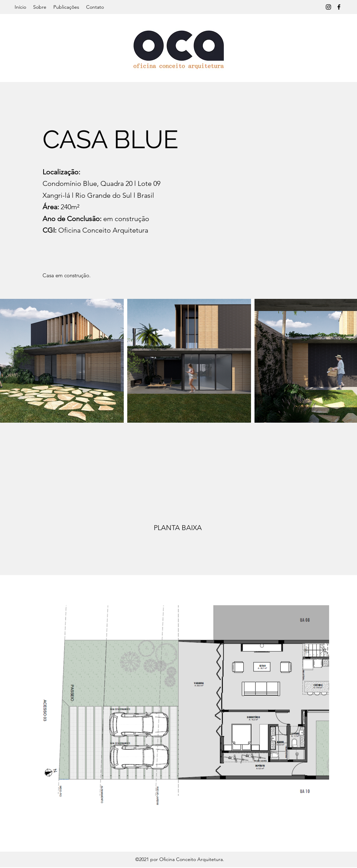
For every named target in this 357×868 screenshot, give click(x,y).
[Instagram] (328, 7)
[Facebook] (339, 7)
